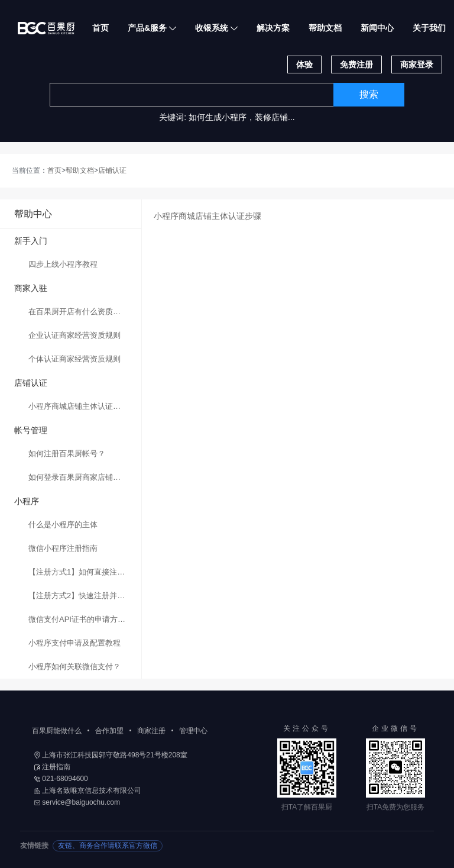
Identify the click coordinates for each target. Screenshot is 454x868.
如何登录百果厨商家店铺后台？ (82, 477)
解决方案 (273, 28)
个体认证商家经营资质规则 (74, 359)
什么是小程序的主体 (63, 525)
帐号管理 (31, 430)
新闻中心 (377, 28)
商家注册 (151, 731)
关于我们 (429, 28)
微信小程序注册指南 (63, 548)
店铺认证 (112, 170)
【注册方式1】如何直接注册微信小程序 (85, 572)
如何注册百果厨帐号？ (67, 454)
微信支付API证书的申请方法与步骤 (85, 619)
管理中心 (193, 731)
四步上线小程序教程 (63, 264)
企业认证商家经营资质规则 (74, 335)
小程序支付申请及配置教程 (74, 643)
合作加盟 (109, 731)
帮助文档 (325, 28)
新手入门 (31, 241)
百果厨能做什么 (57, 731)
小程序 (27, 501)
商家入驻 (31, 288)
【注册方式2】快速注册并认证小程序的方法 (85, 596)
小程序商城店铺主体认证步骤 (78, 406)
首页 (100, 28)
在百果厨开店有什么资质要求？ (82, 312)
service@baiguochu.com (77, 802)
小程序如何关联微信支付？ (74, 667)
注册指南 (52, 767)
